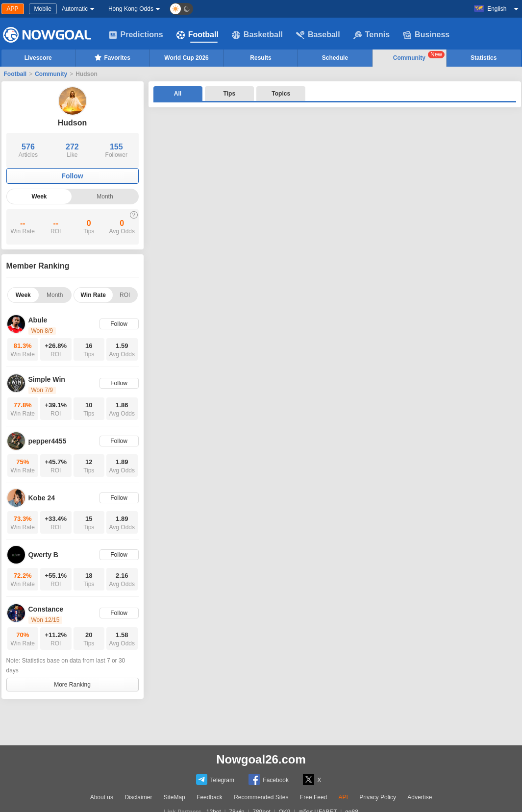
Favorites (112, 57)
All (178, 94)
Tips (229, 94)
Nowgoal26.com (261, 759)
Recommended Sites (261, 797)
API (343, 797)
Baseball (318, 35)
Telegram (215, 779)
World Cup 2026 (186, 58)
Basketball (257, 35)
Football (198, 35)
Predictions (136, 35)
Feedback (210, 797)
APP (13, 9)
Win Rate (93, 295)
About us (102, 797)
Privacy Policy (378, 797)
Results (261, 58)
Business (426, 35)
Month (105, 197)
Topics (281, 94)
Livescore (38, 58)
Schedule (335, 58)
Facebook (269, 779)
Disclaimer (138, 797)
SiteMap (174, 797)
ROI (125, 295)
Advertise (420, 797)
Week (39, 197)
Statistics (484, 58)
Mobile (43, 9)
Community (419, 56)
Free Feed (313, 797)
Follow (72, 176)
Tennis (372, 35)
